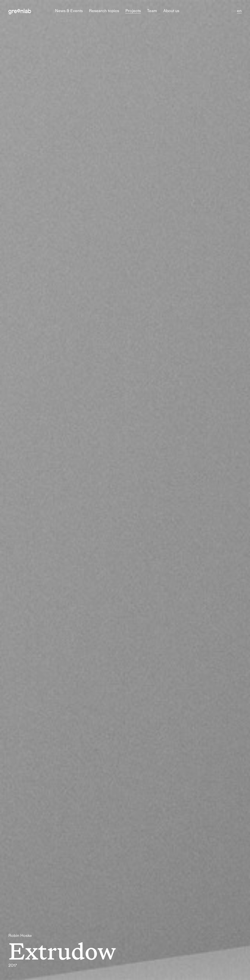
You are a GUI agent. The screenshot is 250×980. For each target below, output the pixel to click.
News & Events (69, 11)
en (239, 11)
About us (171, 11)
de (234, 11)
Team (152, 11)
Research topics (104, 11)
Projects (133, 11)
